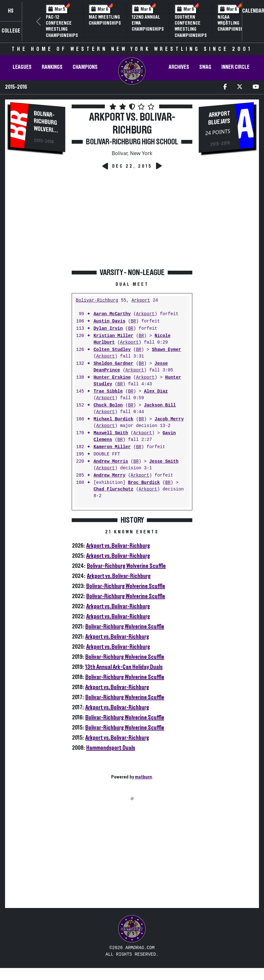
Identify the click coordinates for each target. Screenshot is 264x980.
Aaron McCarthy (112, 314)
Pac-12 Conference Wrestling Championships (62, 26)
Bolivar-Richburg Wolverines (46, 125)
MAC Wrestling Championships (105, 20)
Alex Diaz (156, 391)
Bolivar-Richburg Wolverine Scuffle (126, 566)
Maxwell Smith (111, 433)
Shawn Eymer (166, 350)
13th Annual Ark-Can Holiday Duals (124, 667)
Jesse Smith (164, 462)
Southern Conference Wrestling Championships (191, 26)
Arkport (141, 301)
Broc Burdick (144, 483)
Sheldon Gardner (113, 364)
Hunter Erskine (112, 378)
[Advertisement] (38, 265)
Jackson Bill (160, 405)
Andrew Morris (111, 462)
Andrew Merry (109, 475)
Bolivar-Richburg (97, 301)
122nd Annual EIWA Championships (148, 23)
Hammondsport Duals (111, 748)
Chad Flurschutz (113, 489)
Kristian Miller (113, 336)
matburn (143, 777)
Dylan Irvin (108, 329)
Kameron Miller (112, 447)
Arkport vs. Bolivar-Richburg (118, 546)
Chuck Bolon (108, 405)
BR (133, 321)
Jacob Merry (169, 419)
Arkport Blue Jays (219, 118)
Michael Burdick (113, 419)
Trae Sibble (108, 391)
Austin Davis (109, 321)
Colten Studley (112, 350)
